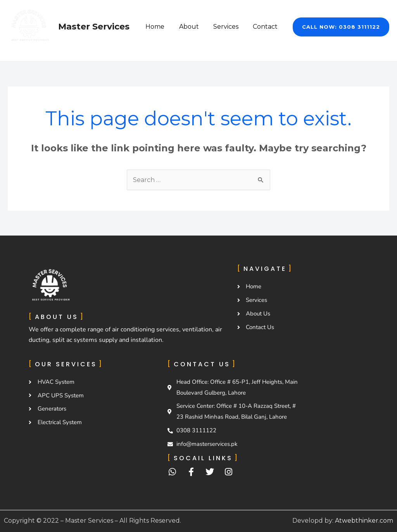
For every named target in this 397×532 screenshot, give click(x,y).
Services (229, 27)
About (194, 27)
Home (162, 27)
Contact (266, 27)
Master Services (94, 27)
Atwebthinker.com (364, 521)
